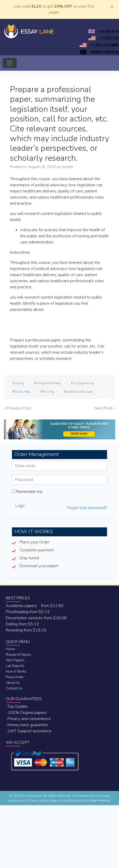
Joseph (68, 167)
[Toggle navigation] (10, 63)
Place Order (15, 677)
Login (20, 506)
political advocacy (80, 392)
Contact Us (14, 688)
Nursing (18, 383)
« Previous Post (18, 408)
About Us (13, 683)
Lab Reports (15, 666)
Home (10, 649)
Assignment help (48, 383)
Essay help (22, 392)
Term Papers (15, 660)
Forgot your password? (87, 508)
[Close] (112, 6)
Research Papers (19, 655)
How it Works (16, 672)
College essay (84, 383)
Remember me (27, 492)
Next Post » (105, 408)
